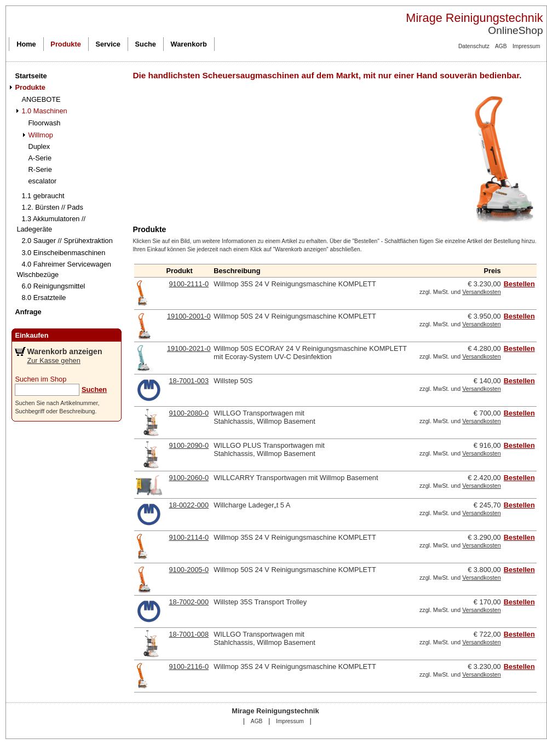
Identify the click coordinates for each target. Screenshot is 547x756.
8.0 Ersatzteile (44, 298)
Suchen (94, 389)
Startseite (31, 76)
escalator (42, 181)
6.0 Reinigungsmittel (53, 286)
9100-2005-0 (189, 570)
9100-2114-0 (189, 537)
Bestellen (519, 284)
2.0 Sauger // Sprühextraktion (67, 241)
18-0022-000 (189, 505)
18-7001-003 (189, 381)
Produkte (65, 44)
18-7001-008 (189, 634)
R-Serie (40, 169)
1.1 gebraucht (43, 196)
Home (26, 44)
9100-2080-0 (189, 413)
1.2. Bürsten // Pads (52, 207)
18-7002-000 (189, 602)
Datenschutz (474, 46)
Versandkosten (482, 292)
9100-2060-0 (189, 478)
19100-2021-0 (189, 348)
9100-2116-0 (189, 666)
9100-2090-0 (189, 445)
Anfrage (28, 312)
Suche (146, 44)
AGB (501, 46)
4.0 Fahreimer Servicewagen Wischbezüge (64, 269)
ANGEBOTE (41, 99)
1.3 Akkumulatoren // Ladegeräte (51, 224)
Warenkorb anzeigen (64, 351)
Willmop (41, 135)
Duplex (39, 146)
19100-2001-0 (189, 316)
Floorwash (44, 123)
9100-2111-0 (189, 284)
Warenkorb (189, 44)
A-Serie (40, 158)
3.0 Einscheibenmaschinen (63, 253)
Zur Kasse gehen (53, 360)
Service (108, 44)
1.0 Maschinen (44, 111)
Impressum (526, 46)
